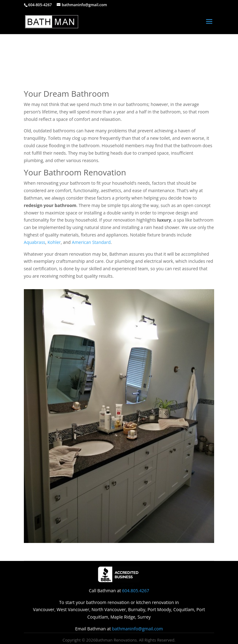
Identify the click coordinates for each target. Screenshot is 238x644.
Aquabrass (35, 242)
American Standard (91, 242)
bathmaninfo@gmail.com (137, 629)
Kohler (54, 242)
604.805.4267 (136, 591)
